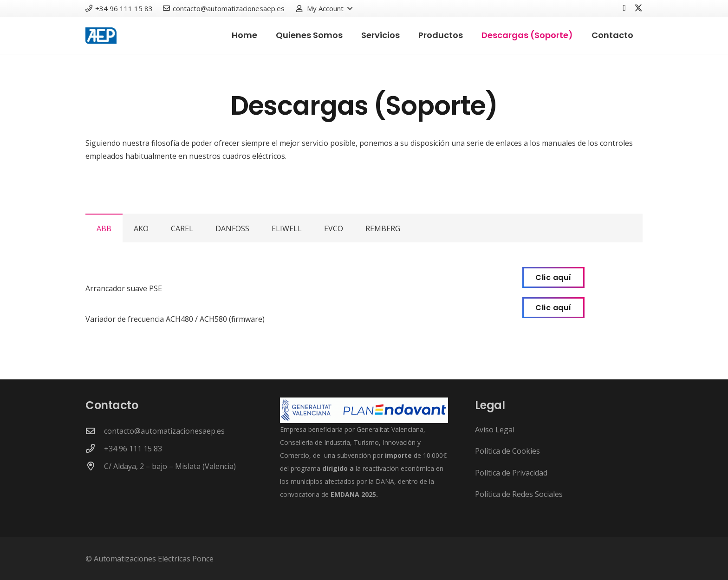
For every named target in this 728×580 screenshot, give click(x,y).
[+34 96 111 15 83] (95, 448)
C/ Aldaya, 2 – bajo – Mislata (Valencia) (170, 466)
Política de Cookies (507, 451)
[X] (638, 8)
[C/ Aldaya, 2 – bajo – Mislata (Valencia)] (95, 466)
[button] (324, 8)
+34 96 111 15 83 (133, 449)
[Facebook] (624, 8)
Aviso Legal (495, 430)
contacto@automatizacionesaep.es (164, 431)
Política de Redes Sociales (519, 494)
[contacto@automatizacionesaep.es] (95, 431)
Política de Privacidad (511, 473)
